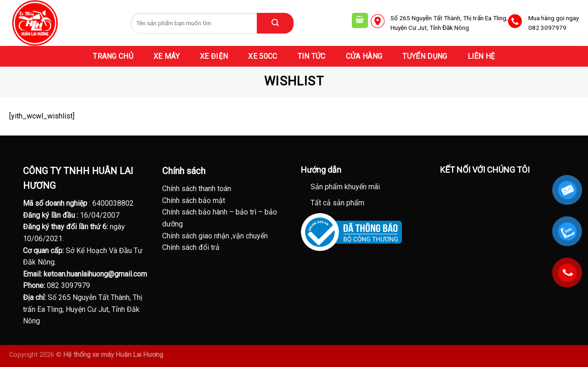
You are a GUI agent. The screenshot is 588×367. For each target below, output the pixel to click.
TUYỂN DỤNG (425, 56)
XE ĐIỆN (214, 56)
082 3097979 (68, 285)
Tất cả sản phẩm (337, 203)
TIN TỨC (312, 56)
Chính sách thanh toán (197, 189)
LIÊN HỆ (481, 56)
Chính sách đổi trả (191, 247)
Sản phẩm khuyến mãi (345, 187)
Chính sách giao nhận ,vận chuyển (215, 236)
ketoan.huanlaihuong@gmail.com (95, 274)
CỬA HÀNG (364, 56)
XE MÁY (167, 56)
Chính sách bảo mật (194, 200)
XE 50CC (263, 56)
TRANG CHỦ (113, 56)
